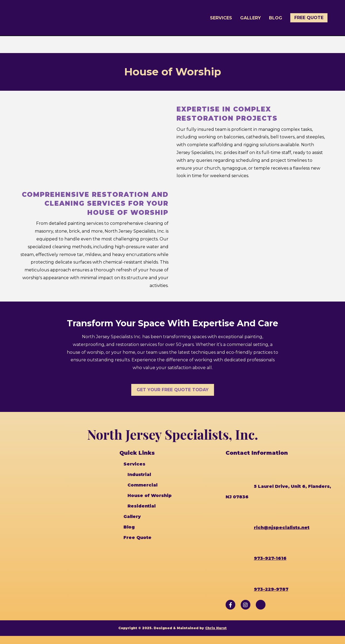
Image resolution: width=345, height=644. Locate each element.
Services (221, 18)
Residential (142, 506)
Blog (276, 18)
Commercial (142, 485)
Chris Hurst (216, 628)
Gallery (251, 18)
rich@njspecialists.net (282, 528)
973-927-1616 (270, 558)
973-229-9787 (271, 589)
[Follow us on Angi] (261, 605)
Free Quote (309, 18)
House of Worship (150, 496)
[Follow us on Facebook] (230, 605)
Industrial (139, 475)
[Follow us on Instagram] (246, 605)
